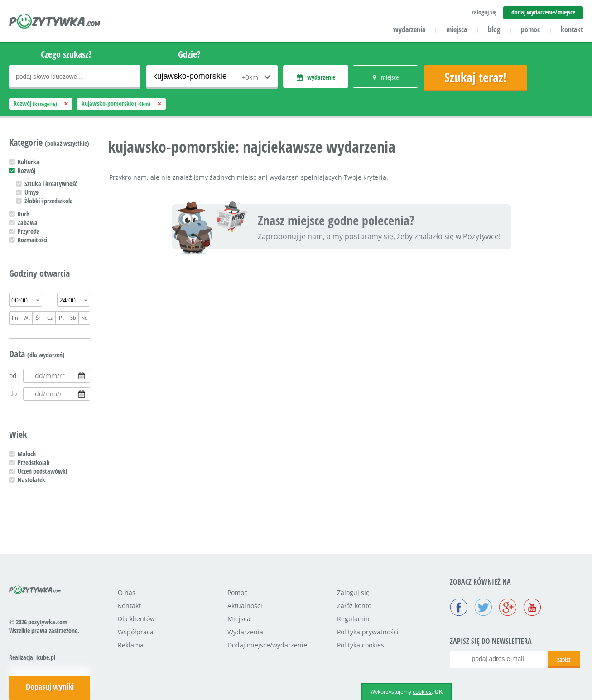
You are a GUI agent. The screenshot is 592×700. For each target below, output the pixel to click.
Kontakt (129, 606)
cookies (422, 692)
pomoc (530, 29)
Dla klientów (136, 619)
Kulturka (29, 162)
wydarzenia (409, 29)
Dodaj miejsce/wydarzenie (267, 645)
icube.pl (46, 657)
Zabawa (28, 223)
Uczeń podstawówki (42, 471)
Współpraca (136, 632)
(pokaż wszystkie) (67, 143)
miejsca (457, 29)
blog (494, 29)
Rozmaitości (32, 240)
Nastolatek (31, 480)
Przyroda (29, 231)
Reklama (131, 645)
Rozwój (26, 170)
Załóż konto (354, 606)
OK (438, 692)
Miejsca (239, 619)
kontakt (572, 29)
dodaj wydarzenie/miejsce (543, 12)
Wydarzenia (245, 632)
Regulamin (353, 619)
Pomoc (237, 592)
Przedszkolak (34, 463)
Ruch (24, 214)
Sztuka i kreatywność (51, 184)
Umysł (32, 192)
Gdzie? (189, 54)
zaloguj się (484, 12)
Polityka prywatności (368, 632)
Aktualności (245, 606)
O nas (127, 592)
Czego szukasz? (66, 54)
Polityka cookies (361, 645)
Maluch (27, 454)
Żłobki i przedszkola (49, 201)
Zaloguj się (353, 592)
